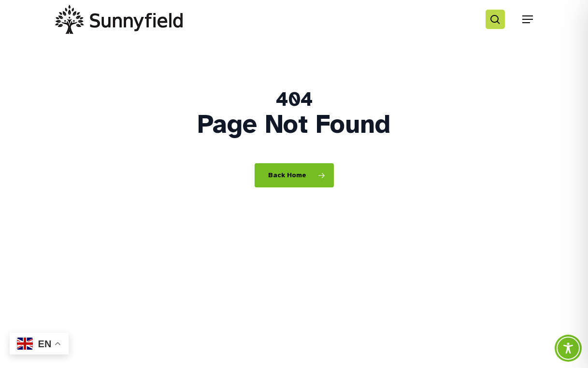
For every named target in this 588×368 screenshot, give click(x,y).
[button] (528, 19)
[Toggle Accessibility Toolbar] (568, 348)
